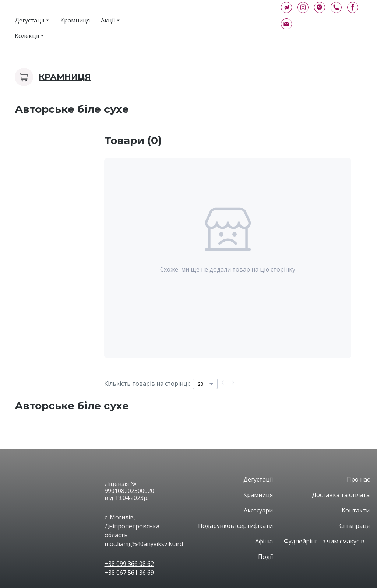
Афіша (264, 541)
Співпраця (355, 526)
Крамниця (75, 20)
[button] (286, 7)
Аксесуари (258, 510)
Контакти (356, 510)
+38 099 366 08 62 (129, 564)
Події (265, 557)
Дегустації (29, 20)
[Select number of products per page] (205, 384)
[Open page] (54, 482)
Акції (108, 20)
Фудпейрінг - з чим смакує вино (327, 541)
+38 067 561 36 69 (129, 573)
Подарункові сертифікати (235, 526)
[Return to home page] (204, 21)
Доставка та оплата (341, 495)
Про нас (358, 479)
